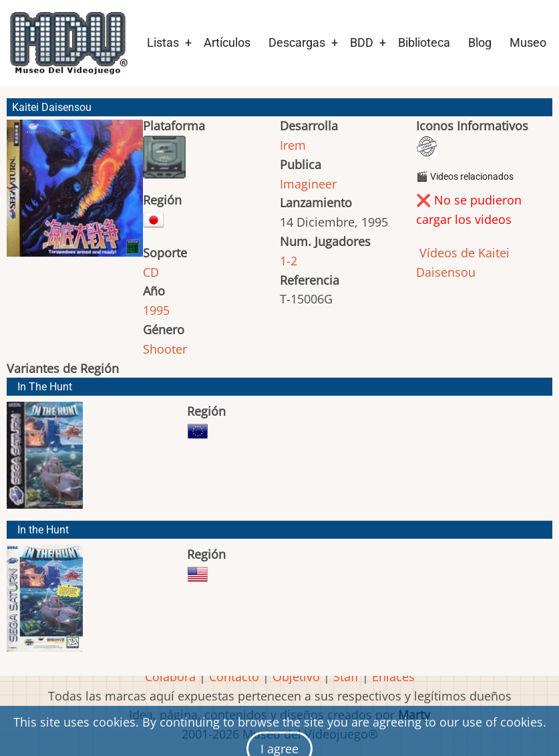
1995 (156, 310)
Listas (163, 42)
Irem (293, 145)
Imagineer (308, 184)
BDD (362, 42)
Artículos (227, 42)
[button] (75, 194)
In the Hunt (43, 530)
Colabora (170, 676)
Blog (480, 42)
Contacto (234, 676)
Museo (528, 42)
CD (151, 272)
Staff (346, 676)
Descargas (297, 42)
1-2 (289, 261)
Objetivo (296, 676)
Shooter (165, 349)
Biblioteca (424, 42)
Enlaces (393, 676)
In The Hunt (45, 387)
